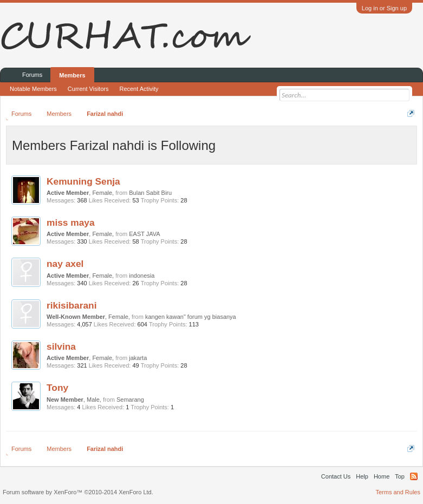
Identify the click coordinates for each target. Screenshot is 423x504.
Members (72, 75)
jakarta (138, 358)
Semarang (130, 400)
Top (400, 476)
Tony (57, 388)
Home (382, 476)
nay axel (65, 264)
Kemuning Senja (83, 181)
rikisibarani (71, 305)
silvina (61, 346)
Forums (32, 75)
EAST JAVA (144, 234)
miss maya (71, 222)
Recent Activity (139, 89)
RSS (414, 476)
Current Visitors (88, 89)
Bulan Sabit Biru (150, 193)
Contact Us (336, 476)
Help (362, 476)
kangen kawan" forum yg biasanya (191, 317)
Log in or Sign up (384, 8)
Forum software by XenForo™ (78, 492)
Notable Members (33, 89)
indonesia (142, 276)
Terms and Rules (398, 492)
